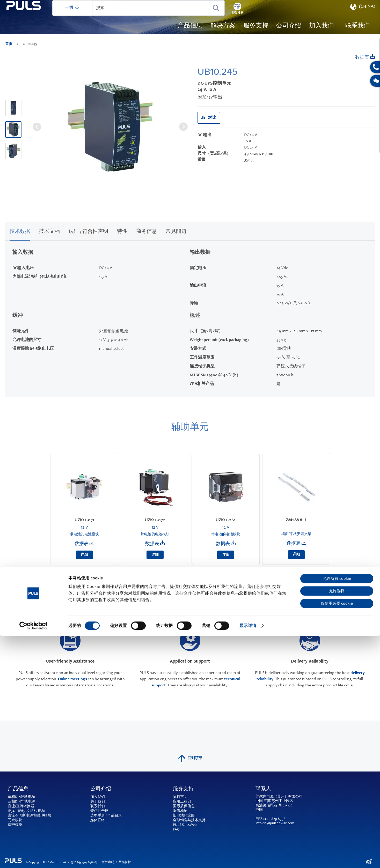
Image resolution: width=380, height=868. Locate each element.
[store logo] (33, 29)
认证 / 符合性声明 (88, 239)
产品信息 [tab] (18, 797)
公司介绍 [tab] (101, 797)
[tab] (20, 238)
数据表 (365, 65)
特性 (122, 239)
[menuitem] (321, 34)
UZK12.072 (155, 528)
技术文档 (49, 239)
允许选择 (337, 823)
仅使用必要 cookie (337, 835)
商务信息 (147, 239)
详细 (84, 562)
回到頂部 (190, 766)
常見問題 (176, 239)
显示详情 (248, 858)
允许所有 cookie (337, 811)
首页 (9, 52)
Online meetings (72, 686)
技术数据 (20, 239)
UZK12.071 (84, 528)
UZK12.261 (226, 528)
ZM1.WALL (296, 528)
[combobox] (157, 16)
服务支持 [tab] (183, 797)
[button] (362, 16)
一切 (87, 15)
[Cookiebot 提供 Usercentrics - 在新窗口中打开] (34, 858)
